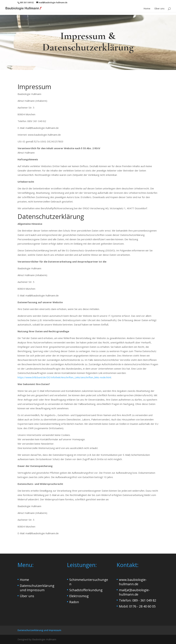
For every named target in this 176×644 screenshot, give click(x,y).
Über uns (159, 9)
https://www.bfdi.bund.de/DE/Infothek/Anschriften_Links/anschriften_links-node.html (64, 377)
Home (147, 9)
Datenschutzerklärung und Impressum (37, 588)
